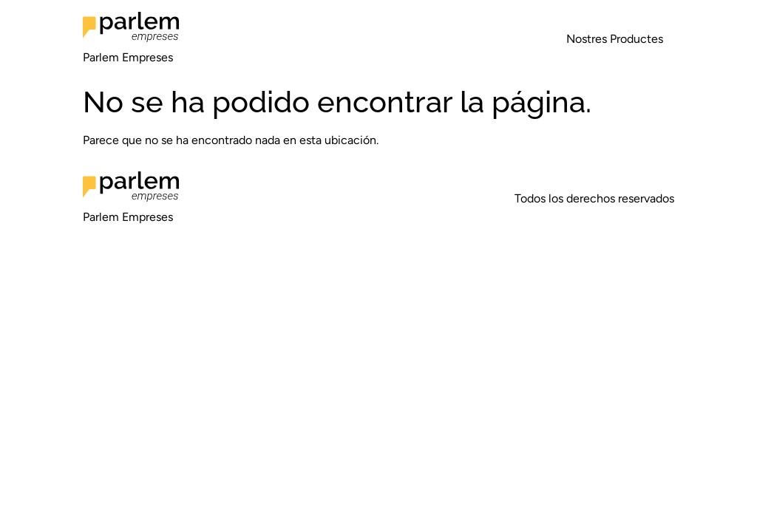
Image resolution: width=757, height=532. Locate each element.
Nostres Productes (615, 39)
